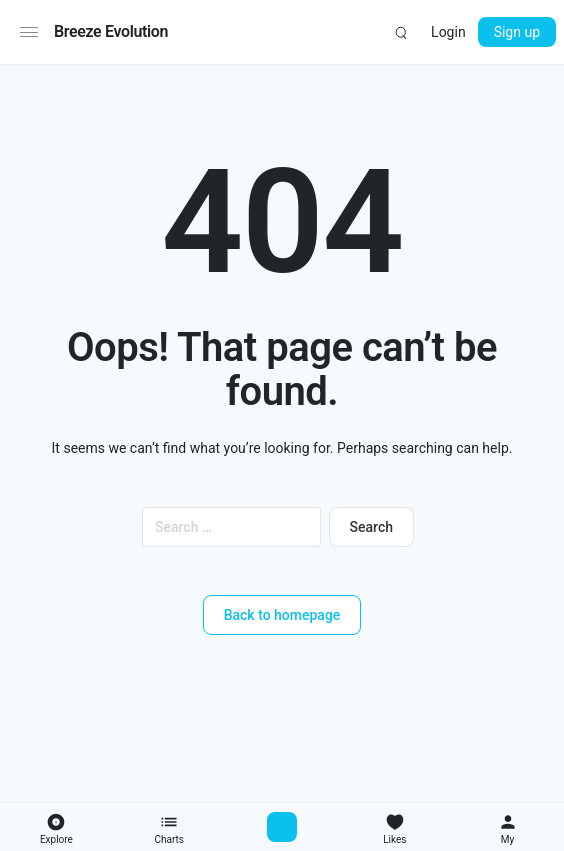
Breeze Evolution (111, 31)
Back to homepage (282, 615)
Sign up (517, 32)
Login (448, 32)
